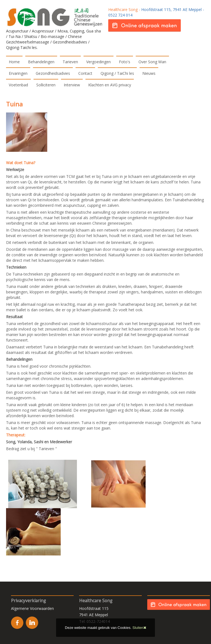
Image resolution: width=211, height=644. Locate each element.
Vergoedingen (98, 62)
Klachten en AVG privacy (110, 85)
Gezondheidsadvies (53, 73)
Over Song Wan (152, 62)
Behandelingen (41, 62)
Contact (85, 73)
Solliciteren (46, 85)
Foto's (125, 62)
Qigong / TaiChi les (117, 73)
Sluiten (139, 628)
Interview (72, 85)
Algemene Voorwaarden (32, 608)
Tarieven (70, 62)
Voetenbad (18, 85)
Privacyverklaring (28, 601)
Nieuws (149, 73)
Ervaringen (18, 73)
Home (14, 62)
